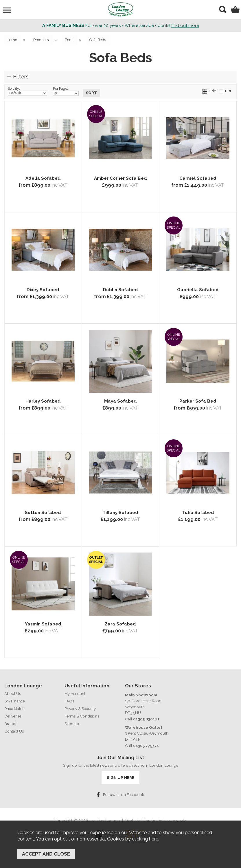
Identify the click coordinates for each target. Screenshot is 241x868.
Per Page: (66, 91)
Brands (11, 724)
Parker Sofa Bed (198, 401)
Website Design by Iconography (157, 821)
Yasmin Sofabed (43, 624)
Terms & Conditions (82, 716)
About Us (13, 694)
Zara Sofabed (120, 624)
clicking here (145, 840)
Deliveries (13, 716)
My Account (75, 694)
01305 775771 (146, 746)
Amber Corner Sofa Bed (120, 179)
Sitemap (72, 724)
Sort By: (27, 91)
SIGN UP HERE (120, 777)
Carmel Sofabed (198, 179)
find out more (185, 25)
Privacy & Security (80, 709)
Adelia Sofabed (43, 179)
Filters (21, 77)
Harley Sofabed (43, 401)
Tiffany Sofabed (120, 513)
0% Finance (15, 701)
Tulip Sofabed (198, 513)
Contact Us (14, 731)
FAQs (69, 701)
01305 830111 (146, 719)
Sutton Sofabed (43, 513)
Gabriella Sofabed (198, 290)
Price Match (14, 709)
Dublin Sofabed (120, 290)
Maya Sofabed (120, 401)
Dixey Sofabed (43, 290)
